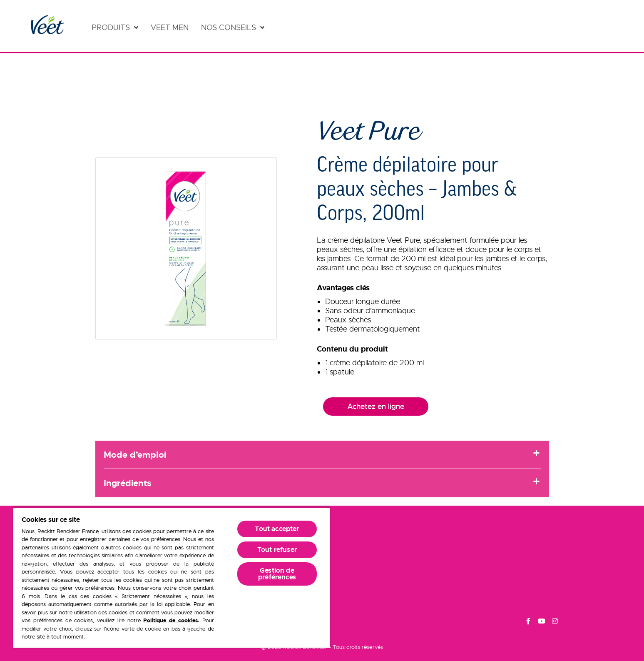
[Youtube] (542, 622)
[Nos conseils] (233, 27)
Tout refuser (277, 550)
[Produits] (115, 27)
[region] (172, 577)
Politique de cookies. (171, 620)
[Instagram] (555, 622)
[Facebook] (528, 622)
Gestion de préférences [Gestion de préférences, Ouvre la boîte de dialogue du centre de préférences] (277, 574)
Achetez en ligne (376, 407)
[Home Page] (47, 26)
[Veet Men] (172, 27)
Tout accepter (277, 529)
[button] (186, 248)
